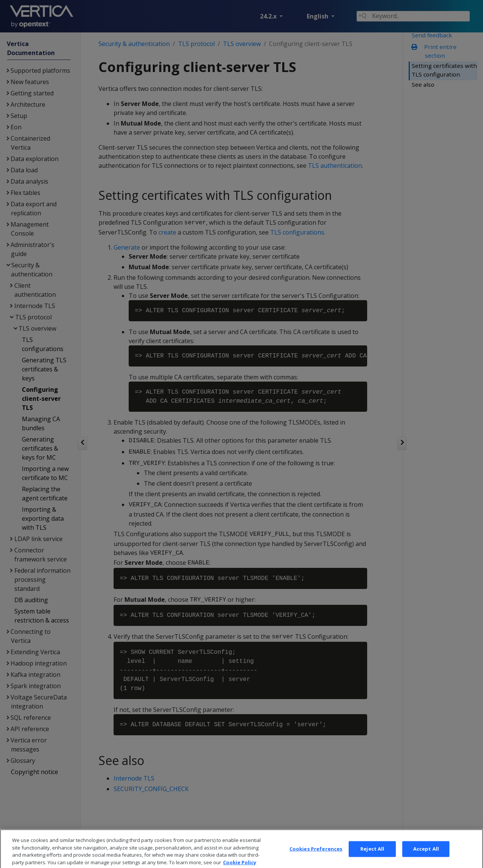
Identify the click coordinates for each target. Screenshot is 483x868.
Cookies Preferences (316, 857)
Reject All (372, 857)
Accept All (426, 857)
